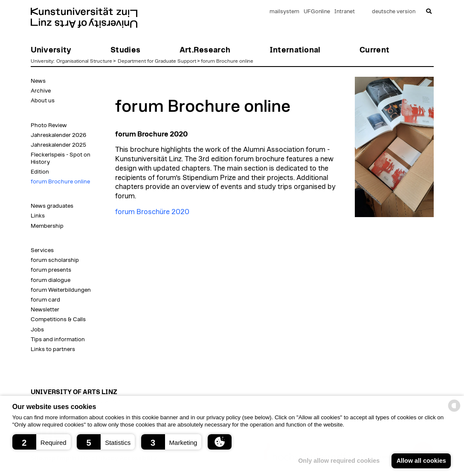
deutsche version (394, 12)
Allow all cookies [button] (421, 461)
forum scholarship (55, 260)
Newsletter (45, 310)
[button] (42, 442)
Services (42, 250)
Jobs (37, 330)
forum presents (51, 270)
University (42, 61)
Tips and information (58, 340)
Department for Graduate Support (157, 61)
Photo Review (49, 125)
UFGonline (317, 12)
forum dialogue (51, 280)
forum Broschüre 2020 (152, 212)
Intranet (345, 12)
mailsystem (284, 12)
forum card (45, 300)
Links (38, 216)
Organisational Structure (84, 61)
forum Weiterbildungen (61, 290)
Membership (47, 226)
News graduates (52, 206)
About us (43, 101)
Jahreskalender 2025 (58, 145)
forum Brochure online (227, 61)
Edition (40, 172)
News (38, 81)
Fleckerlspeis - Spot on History (61, 158)
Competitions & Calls (58, 319)
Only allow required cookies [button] (339, 461)
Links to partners (53, 349)
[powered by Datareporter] (454, 411)
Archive (41, 91)
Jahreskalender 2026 (58, 135)
